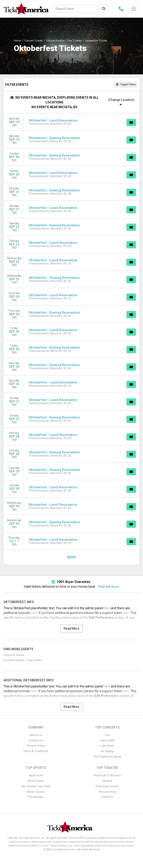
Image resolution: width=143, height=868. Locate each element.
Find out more (109, 587)
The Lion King (107, 792)
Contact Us (36, 741)
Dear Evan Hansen (107, 786)
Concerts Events (14, 655)
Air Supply (107, 751)
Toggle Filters (126, 84)
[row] (71, 122)
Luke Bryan (107, 746)
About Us (36, 735)
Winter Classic (36, 792)
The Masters (36, 797)
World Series (36, 781)
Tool (107, 735)
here (107, 608)
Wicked (107, 781)
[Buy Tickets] (131, 122)
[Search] (76, 9)
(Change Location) (121, 102)
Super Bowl (36, 775)
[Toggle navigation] (134, 9)
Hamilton (107, 797)
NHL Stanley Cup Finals (36, 786)
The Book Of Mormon (107, 775)
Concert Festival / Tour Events (23, 660)
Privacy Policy (36, 746)
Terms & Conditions (36, 751)
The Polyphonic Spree (107, 757)
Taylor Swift (107, 741)
